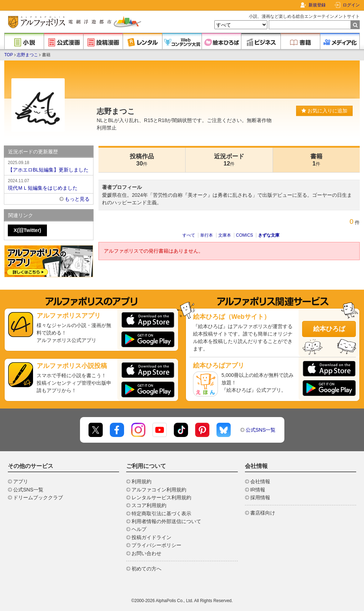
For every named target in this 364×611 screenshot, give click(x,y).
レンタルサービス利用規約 (161, 497)
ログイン (351, 5)
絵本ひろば (329, 329)
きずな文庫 (269, 235)
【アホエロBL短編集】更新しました (49, 166)
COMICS (245, 235)
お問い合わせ (146, 553)
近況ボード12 (229, 160)
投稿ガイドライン (151, 537)
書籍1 (316, 160)
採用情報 (260, 497)
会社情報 (260, 481)
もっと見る (77, 199)
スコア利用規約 (149, 505)
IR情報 (258, 490)
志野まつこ (27, 55)
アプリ (21, 481)
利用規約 (141, 481)
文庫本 (225, 235)
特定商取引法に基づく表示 (161, 513)
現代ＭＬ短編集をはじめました (49, 184)
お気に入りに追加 (324, 111)
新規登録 (317, 5)
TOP (9, 55)
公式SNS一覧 (261, 430)
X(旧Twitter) (27, 230)
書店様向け (263, 513)
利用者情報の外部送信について (166, 521)
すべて (189, 235)
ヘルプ (139, 529)
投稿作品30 (142, 160)
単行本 (207, 235)
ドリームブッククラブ (38, 497)
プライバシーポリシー (156, 545)
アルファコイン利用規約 (159, 490)
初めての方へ (146, 569)
